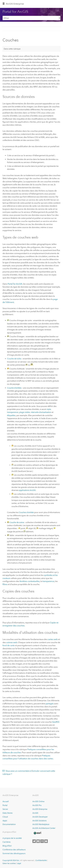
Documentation (9, 824)
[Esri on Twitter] (34, 841)
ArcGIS (35, 813)
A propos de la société (12, 838)
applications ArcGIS (27, 490)
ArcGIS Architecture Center (44, 828)
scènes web (12, 642)
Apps (5, 821)
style (49, 409)
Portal (5, 805)
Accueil (6, 801)
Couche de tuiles (14, 359)
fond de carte (9, 645)
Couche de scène (17, 522)
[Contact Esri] (46, 841)
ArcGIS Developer (40, 817)
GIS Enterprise (15, 4)
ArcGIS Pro (37, 805)
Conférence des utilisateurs (14, 850)
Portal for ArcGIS (15, 284)
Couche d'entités (14, 388)
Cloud (5, 817)
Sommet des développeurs (14, 853)
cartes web (53, 639)
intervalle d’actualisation (41, 412)
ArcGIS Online (38, 801)
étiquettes (11, 415)
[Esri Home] (37, 833)
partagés (50, 704)
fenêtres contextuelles (30, 581)
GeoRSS (56, 722)
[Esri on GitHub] (42, 841)
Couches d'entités (26, 512)
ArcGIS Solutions (39, 821)
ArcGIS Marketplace (41, 824)
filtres (5, 584)
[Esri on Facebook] (38, 841)
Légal (19, 863)
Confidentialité (41, 860)
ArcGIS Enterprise (40, 809)
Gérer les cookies (9, 863)
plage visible (25, 412)
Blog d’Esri (7, 846)
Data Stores (7, 813)
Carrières (7, 842)
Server (5, 809)
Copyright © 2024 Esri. (11, 860)
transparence (13, 412)
